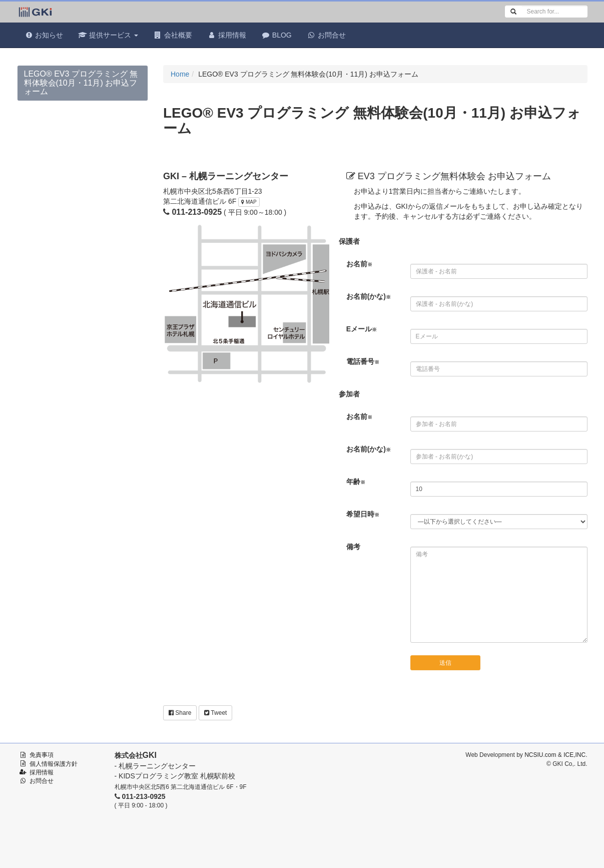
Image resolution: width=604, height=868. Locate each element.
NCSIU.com (540, 755)
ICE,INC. (575, 755)
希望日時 (363, 514)
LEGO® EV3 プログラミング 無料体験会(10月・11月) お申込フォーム (81, 83)
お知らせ (44, 35)
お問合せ (326, 35)
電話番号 (363, 361)
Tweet (215, 713)
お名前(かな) (369, 296)
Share (180, 713)
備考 (353, 547)
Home (180, 74)
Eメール (362, 329)
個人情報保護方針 (54, 764)
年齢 (356, 482)
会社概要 (173, 35)
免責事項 (42, 755)
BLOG (276, 35)
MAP (249, 202)
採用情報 (227, 35)
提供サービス (108, 35)
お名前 (359, 264)
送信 (445, 663)
